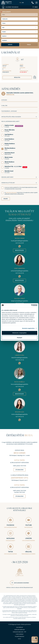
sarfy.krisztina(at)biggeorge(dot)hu (20, 271)
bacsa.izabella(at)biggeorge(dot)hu (20, 384)
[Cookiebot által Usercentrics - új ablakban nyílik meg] (31, 305)
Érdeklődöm (35, 639)
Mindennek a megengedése (19, 333)
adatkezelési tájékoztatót (11, 193)
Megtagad (19, 338)
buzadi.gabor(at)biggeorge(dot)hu (20, 241)
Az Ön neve (4, 100)
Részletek (17, 77)
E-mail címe (4, 106)
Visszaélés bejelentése (19, 636)
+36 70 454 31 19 (19, 303)
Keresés (10, 45)
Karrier (19, 639)
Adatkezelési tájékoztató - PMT (19, 632)
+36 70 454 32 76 (19, 417)
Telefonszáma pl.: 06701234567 (9, 111)
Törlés (29, 45)
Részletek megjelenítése (28, 328)
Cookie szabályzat (20, 634)
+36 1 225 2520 (20, 562)
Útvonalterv (20, 470)
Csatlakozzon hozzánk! (21, 583)
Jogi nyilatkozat (20, 627)
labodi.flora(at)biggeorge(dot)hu (19, 358)
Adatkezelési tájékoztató (20, 630)
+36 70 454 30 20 (20, 273)
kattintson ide (10, 94)
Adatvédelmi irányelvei (26, 617)
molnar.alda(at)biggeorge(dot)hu (20, 414)
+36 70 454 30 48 (19, 360)
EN (23, 3)
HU (20, 3)
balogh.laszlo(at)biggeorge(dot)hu (20, 301)
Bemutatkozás (19, 250)
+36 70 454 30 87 (20, 243)
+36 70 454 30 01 (20, 386)
